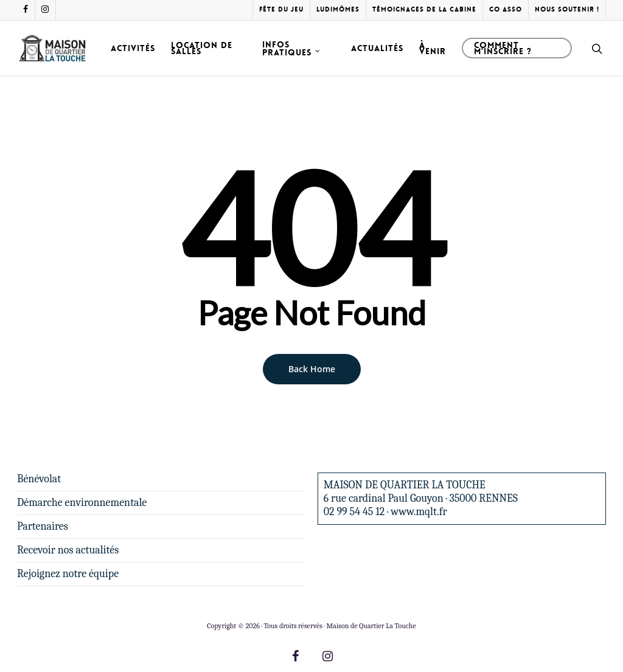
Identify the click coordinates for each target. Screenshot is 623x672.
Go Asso (506, 9)
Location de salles (202, 48)
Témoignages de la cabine (424, 9)
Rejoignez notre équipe (68, 574)
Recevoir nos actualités (68, 550)
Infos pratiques (292, 48)
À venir (433, 48)
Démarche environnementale (82, 503)
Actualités (377, 48)
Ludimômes (338, 9)
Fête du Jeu (281, 9)
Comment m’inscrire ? (503, 48)
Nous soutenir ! (567, 9)
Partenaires (43, 526)
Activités (133, 48)
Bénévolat (39, 479)
